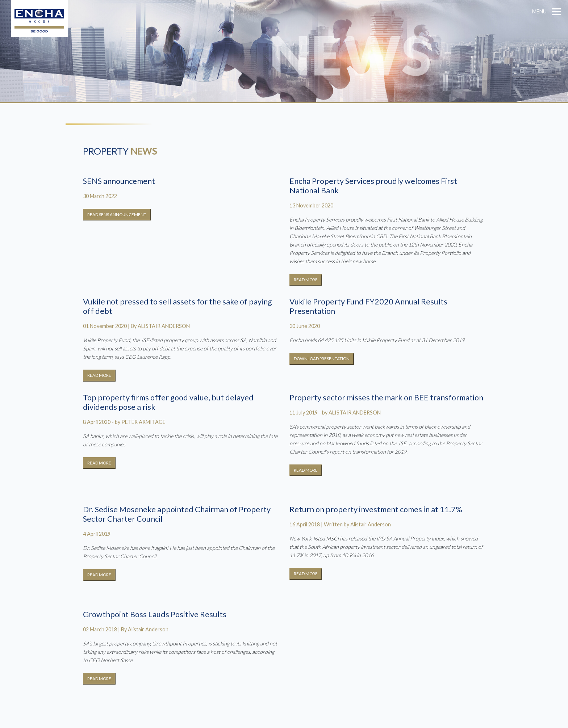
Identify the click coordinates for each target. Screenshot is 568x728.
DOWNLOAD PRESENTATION (322, 359)
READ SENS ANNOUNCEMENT (117, 214)
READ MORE (306, 280)
